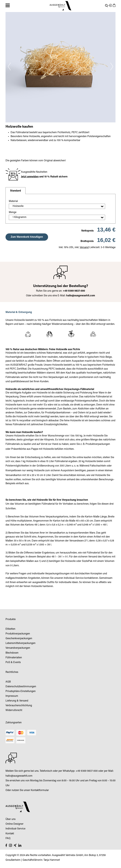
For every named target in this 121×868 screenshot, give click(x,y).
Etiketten (10, 629)
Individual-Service (74, 578)
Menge (13, 212)
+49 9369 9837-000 (87, 771)
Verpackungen (56, 377)
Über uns (11, 819)
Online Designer (14, 824)
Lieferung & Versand (17, 701)
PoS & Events (13, 662)
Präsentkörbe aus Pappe (25, 449)
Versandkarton (14, 475)
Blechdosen (12, 653)
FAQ (8, 838)
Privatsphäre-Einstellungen (21, 691)
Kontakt (10, 834)
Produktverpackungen (98, 444)
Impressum (12, 696)
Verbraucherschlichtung (19, 706)
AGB (8, 682)
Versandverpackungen (18, 648)
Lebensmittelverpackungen (20, 643)
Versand (84, 247)
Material (13, 201)
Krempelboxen (13, 471)
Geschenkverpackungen (19, 639)
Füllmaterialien (14, 658)
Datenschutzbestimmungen (21, 687)
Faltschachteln (98, 466)
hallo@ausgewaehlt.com (81, 296)
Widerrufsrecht (14, 710)
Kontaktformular (40, 790)
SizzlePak (87, 561)
